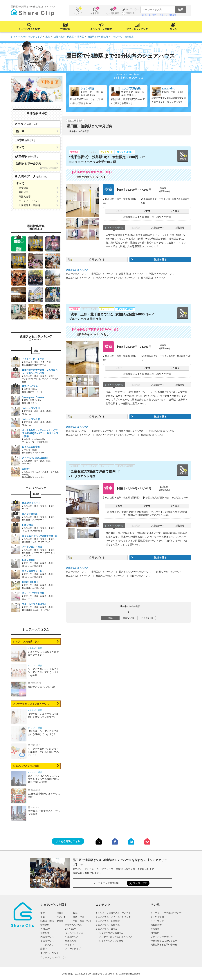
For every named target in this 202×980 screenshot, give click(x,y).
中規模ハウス (72, 937)
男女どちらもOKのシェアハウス (135, 572)
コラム (173, 29)
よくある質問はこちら (68, 841)
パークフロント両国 (82, 476)
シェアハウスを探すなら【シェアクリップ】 (102, 974)
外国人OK (45, 929)
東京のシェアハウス (76, 274)
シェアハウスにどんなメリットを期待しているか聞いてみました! (43, 752)
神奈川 (60, 913)
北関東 (60, 921)
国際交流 (173, 15)
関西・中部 (79, 917)
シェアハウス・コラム (107, 929)
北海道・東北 (47, 921)
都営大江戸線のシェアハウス (110, 576)
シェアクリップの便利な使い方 (166, 913)
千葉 (43, 917)
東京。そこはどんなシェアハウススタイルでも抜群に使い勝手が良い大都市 (43, 779)
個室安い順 (128, 618)
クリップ (78, 11)
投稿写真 (65, 29)
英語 (154, 15)
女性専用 (45, 925)
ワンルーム (146, 15)
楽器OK (44, 949)
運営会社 (155, 929)
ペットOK (70, 945)
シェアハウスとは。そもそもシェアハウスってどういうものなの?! (43, 672)
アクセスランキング (137, 29)
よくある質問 (157, 917)
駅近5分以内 (71, 941)
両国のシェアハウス (140, 576)
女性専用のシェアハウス (131, 274)
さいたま (61, 917)
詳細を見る (160, 260)
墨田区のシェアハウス (102, 274)
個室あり (45, 933)
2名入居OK (71, 929)
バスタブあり (47, 945)
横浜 (75, 913)
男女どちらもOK (73, 925)
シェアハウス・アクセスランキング (113, 917)
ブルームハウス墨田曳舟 (85, 319)
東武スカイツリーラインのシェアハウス (116, 278)
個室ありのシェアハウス (78, 278)
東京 (43, 913)
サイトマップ (157, 921)
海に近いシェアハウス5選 (42, 687)
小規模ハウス (47, 941)
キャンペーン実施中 (101, 29)
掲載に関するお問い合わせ (164, 945)
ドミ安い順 (147, 618)
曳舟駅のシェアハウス (152, 435)
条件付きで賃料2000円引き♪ (95, 172)
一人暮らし (163, 15)
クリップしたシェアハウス (54, 957)
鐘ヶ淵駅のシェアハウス (153, 278)
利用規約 (155, 933)
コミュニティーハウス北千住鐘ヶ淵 (92, 162)
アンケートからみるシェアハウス (31, 704)
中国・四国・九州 (82, 921)
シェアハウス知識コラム (26, 642)
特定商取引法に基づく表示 (164, 941)
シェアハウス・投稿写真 (108, 925)
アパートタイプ (73, 949)
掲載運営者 (156, 925)
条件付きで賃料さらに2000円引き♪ (99, 329)
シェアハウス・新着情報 (108, 921)
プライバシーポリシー (162, 937)
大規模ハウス (47, 937)
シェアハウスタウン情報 (26, 766)
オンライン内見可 (49, 953)
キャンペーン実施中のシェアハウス (113, 913)
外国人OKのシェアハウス (161, 274)
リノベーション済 (74, 933)
